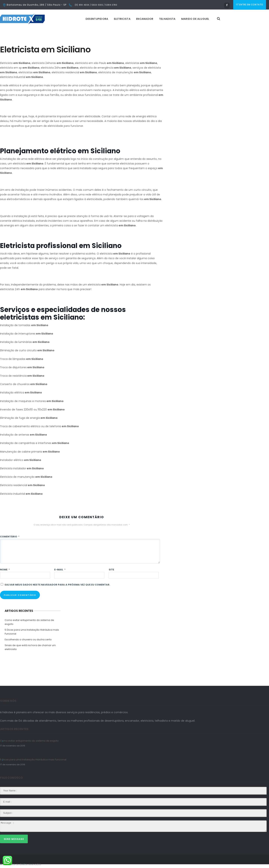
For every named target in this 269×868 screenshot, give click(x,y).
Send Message (14, 839)
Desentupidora (98, 19)
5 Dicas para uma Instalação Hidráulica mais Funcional (32, 632)
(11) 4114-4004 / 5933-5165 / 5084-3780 (96, 5)
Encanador (145, 19)
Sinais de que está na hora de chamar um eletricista (30, 647)
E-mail (60, 570)
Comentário (10, 537)
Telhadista (168, 19)
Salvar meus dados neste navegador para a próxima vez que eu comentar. (57, 585)
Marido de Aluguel (196, 19)
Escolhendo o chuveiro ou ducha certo (28, 639)
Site (111, 570)
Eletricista (123, 19)
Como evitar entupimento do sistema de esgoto (29, 622)
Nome (5, 570)
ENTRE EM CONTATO (250, 5)
